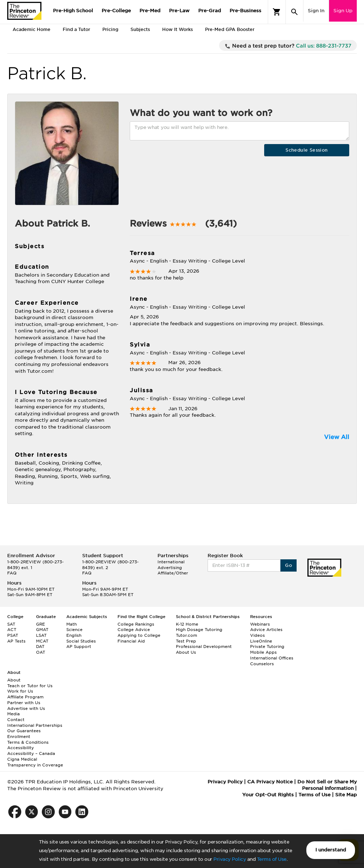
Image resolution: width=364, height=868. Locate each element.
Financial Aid (131, 641)
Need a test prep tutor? (288, 46)
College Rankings (136, 624)
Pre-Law (179, 11)
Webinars (260, 624)
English (74, 635)
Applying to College (139, 635)
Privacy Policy (230, 859)
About (14, 680)
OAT (41, 652)
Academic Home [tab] (32, 29)
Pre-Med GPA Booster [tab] (230, 29)
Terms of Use (272, 859)
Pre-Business (245, 11)
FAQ (12, 573)
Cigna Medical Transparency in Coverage (35, 762)
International (171, 562)
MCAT (42, 641)
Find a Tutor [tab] (76, 29)
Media (14, 714)
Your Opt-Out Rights (268, 795)
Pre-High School (73, 11)
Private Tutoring (267, 646)
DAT (40, 646)
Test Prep (186, 641)
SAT (11, 624)
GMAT (42, 630)
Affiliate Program (25, 697)
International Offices (272, 658)
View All (337, 437)
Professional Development (204, 646)
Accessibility (21, 748)
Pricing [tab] (110, 29)
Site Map (346, 795)
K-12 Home (187, 624)
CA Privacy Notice (270, 782)
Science (74, 630)
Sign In (316, 11)
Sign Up (343, 11)
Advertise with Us (26, 708)
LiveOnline (261, 641)
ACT (12, 630)
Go (288, 565)
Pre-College (116, 11)
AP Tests (16, 641)
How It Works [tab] (177, 29)
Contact (16, 720)
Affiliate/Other (173, 573)
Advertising (170, 568)
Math (72, 624)
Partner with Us (24, 703)
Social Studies (81, 641)
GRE (41, 624)
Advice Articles (266, 630)
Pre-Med (150, 11)
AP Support (79, 646)
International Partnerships (35, 725)
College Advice (134, 630)
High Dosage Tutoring (199, 630)
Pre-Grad (210, 11)
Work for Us (20, 691)
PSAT (13, 635)
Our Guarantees (24, 731)
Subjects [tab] (140, 29)
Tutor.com (187, 635)
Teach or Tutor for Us (30, 686)
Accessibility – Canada (31, 753)
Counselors (262, 664)
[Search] (294, 12)
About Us (186, 652)
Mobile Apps (263, 652)
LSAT (41, 635)
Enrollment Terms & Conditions (28, 739)
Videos (258, 635)
